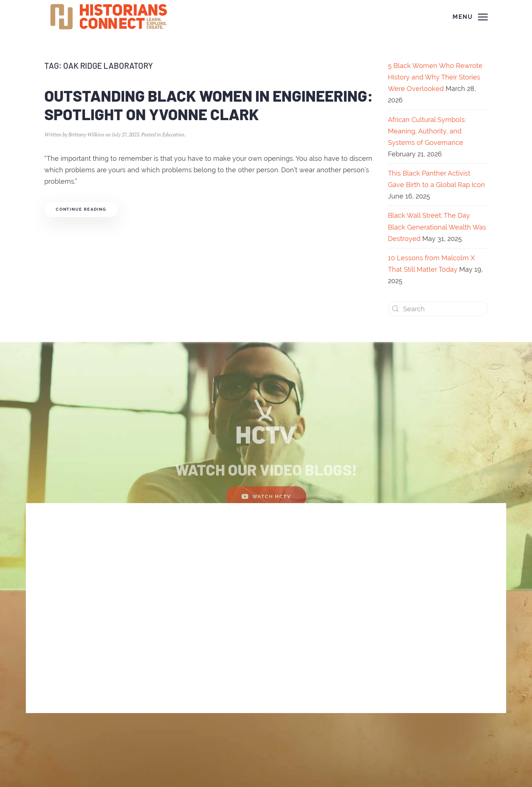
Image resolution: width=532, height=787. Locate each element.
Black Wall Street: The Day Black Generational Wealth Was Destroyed (437, 227)
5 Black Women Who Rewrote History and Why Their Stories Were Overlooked (435, 77)
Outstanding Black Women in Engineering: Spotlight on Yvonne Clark (209, 105)
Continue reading (81, 209)
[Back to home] (110, 17)
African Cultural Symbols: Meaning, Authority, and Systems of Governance (427, 131)
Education (173, 134)
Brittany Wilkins (86, 134)
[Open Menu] (470, 17)
